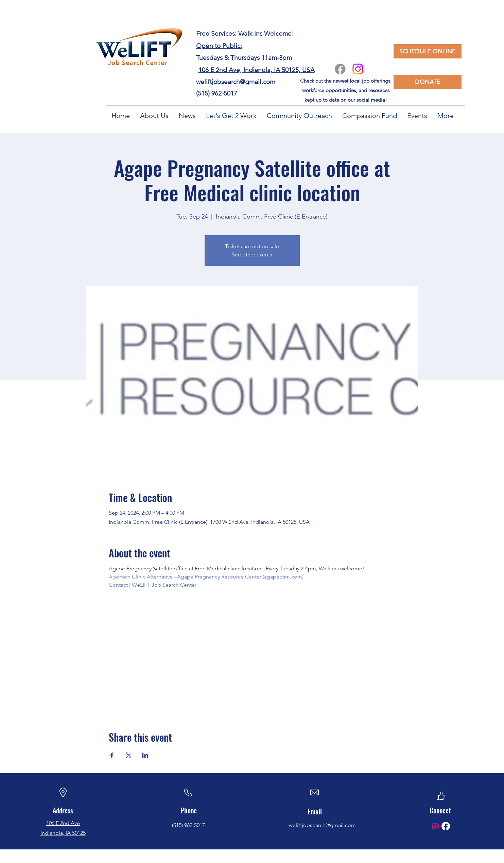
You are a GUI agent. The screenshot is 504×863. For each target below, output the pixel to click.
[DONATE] (428, 82)
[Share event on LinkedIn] (145, 755)
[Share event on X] (129, 755)
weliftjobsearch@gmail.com (236, 82)
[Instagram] (358, 69)
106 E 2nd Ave (63, 823)
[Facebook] (340, 69)
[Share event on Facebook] (112, 755)
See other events (252, 254)
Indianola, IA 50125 (63, 833)
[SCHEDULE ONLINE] (428, 51)
